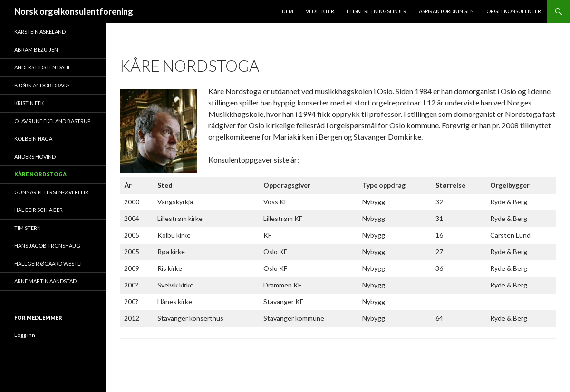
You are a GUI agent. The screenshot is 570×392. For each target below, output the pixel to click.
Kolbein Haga (33, 139)
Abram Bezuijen (36, 50)
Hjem (286, 11)
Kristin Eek (29, 103)
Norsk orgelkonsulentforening (74, 11)
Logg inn (25, 335)
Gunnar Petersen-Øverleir (51, 192)
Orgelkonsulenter (514, 11)
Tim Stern (28, 228)
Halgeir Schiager (39, 210)
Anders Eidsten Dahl (43, 67)
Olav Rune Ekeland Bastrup (52, 121)
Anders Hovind (35, 157)
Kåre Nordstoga (40, 174)
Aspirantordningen (446, 11)
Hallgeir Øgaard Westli (48, 263)
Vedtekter (320, 11)
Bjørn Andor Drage (42, 85)
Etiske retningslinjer (377, 11)
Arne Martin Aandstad (45, 281)
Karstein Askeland (40, 32)
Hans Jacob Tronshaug (47, 245)
